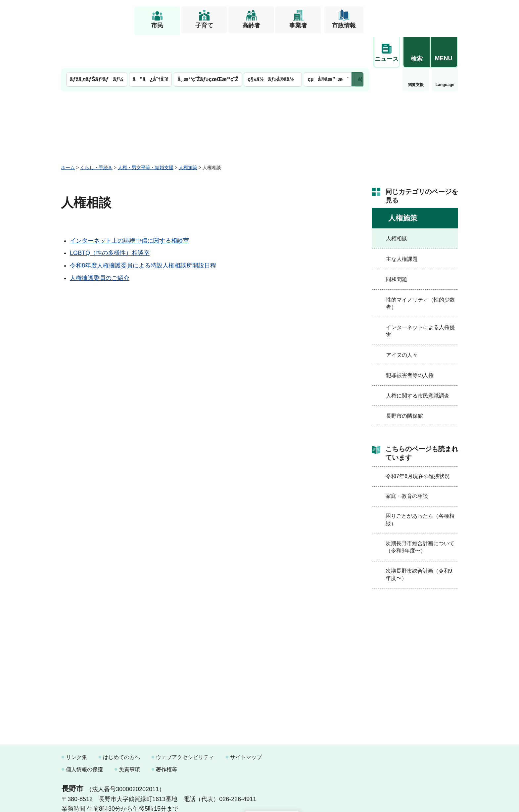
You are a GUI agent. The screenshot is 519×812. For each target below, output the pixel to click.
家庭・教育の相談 (407, 462)
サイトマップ (246, 723)
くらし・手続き (96, 133)
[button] (416, 16)
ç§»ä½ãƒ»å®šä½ (273, 46)
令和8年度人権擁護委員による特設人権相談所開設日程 (143, 232)
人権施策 (188, 133)
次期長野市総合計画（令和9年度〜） (419, 540)
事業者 (298, 25)
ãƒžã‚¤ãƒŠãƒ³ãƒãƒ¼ (97, 46)
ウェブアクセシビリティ (185, 723)
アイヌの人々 (402, 321)
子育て (204, 25)
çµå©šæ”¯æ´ (328, 46)
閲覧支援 (387, 51)
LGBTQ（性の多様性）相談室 (110, 219)
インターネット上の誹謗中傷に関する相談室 (129, 207)
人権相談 (397, 205)
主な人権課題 (402, 225)
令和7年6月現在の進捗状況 (418, 442)
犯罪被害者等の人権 (410, 341)
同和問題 (397, 245)
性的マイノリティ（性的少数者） (420, 269)
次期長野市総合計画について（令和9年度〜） (420, 513)
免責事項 (129, 736)
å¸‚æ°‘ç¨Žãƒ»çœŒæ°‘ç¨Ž (208, 46)
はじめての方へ (121, 723)
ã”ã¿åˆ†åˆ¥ (151, 46)
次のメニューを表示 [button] (357, 46)
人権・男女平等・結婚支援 (146, 133)
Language (416, 51)
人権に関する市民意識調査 (418, 362)
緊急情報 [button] (445, 50)
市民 (157, 25)
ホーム (68, 133)
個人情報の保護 (84, 736)
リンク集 (76, 723)
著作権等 (166, 736)
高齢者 (251, 25)
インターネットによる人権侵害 (420, 297)
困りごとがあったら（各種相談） (420, 486)
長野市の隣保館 (404, 382)
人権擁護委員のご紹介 (100, 244)
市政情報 (344, 25)
